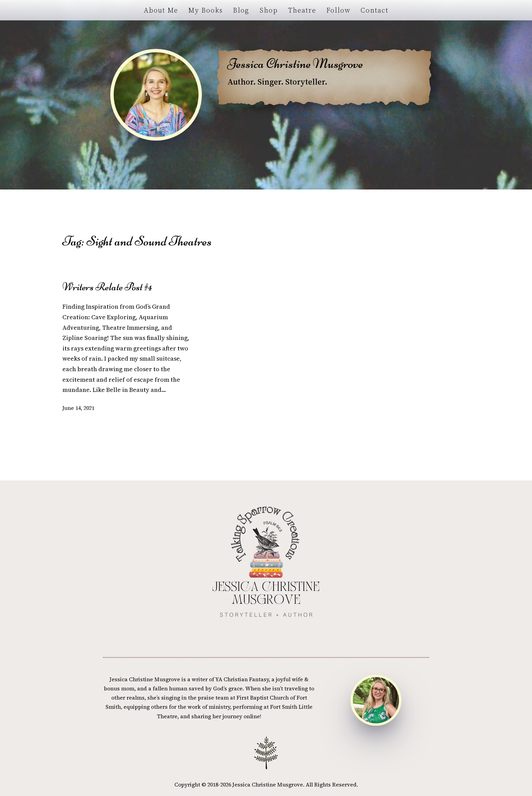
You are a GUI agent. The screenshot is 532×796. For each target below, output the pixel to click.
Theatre (302, 10)
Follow (338, 10)
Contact (375, 10)
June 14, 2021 (78, 408)
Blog (241, 10)
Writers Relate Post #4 (107, 287)
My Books (206, 10)
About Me (161, 10)
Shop (269, 10)
